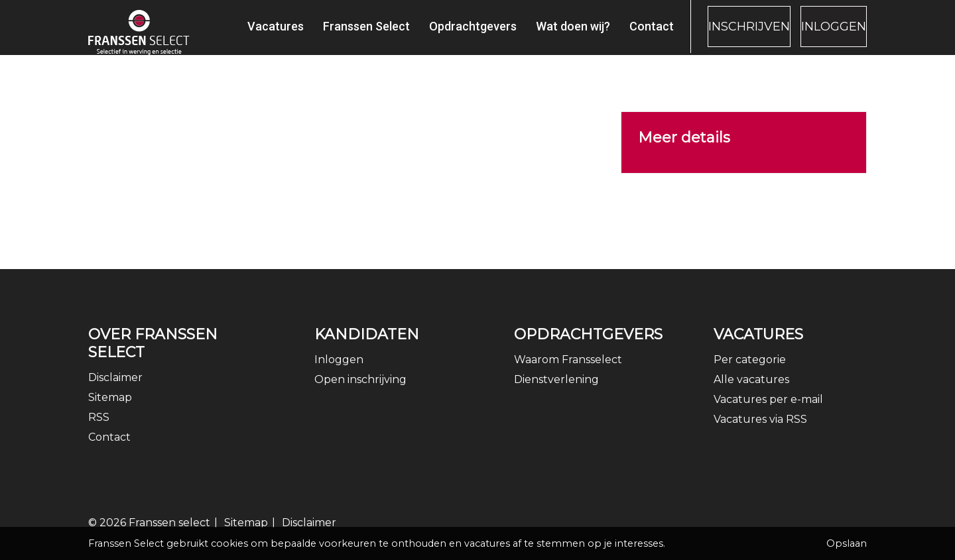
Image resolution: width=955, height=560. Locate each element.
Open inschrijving (360, 392)
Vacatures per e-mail (768, 412)
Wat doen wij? (535, 33)
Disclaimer (115, 390)
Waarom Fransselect (568, 372)
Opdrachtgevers (434, 33)
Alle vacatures (751, 392)
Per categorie (750, 372)
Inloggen (824, 34)
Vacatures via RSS (760, 432)
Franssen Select (328, 33)
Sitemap (110, 410)
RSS (99, 430)
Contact (613, 33)
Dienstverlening (556, 392)
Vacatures (237, 33)
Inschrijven (721, 34)
